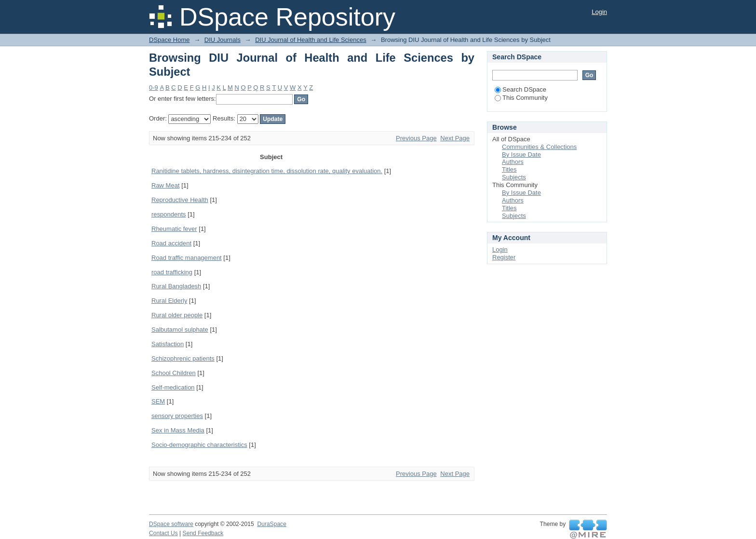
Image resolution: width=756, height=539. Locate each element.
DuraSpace (271, 524)
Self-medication (173, 387)
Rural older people (177, 315)
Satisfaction (168, 344)
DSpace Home (169, 40)
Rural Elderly (169, 301)
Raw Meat (166, 185)
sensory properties (177, 416)
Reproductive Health (180, 200)
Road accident (171, 243)
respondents (169, 214)
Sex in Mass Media (178, 430)
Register (504, 257)
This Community (521, 98)
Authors (513, 162)
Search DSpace (520, 89)
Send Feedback (203, 533)
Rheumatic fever (174, 229)
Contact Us (163, 533)
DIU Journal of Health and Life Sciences (311, 40)
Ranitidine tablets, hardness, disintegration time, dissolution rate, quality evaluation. (267, 171)
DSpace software (171, 524)
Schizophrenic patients (183, 358)
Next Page (455, 138)
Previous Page (416, 138)
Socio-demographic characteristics (199, 445)
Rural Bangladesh (176, 286)
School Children (174, 373)
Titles (509, 169)
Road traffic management (187, 258)
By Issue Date (521, 155)
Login (599, 12)
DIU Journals (223, 40)
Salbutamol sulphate (180, 330)
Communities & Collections (539, 147)
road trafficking (172, 272)
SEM (158, 401)
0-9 (154, 88)
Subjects (514, 177)
